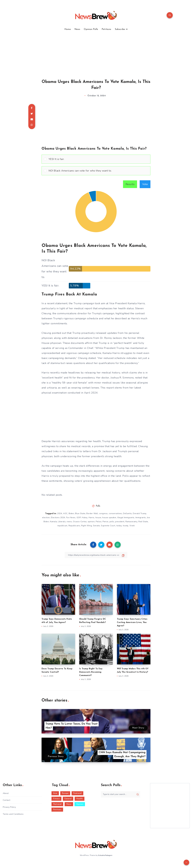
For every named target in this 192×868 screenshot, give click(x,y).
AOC (65, 513)
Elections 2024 (58, 518)
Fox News (71, 518)
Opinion (80, 804)
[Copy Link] (96, 555)
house (98, 518)
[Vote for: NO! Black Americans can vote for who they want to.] (96, 171)
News (77, 29)
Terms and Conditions (13, 814)
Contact (7, 800)
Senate (96, 526)
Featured (77, 793)
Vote (145, 184)
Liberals (62, 522)
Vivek (132, 526)
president (120, 522)
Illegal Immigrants (126, 518)
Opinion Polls (91, 29)
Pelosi (99, 522)
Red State (143, 522)
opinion (91, 522)
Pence (105, 522)
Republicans (74, 526)
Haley (85, 518)
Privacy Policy (9, 807)
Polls (98, 506)
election (46, 518)
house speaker (109, 518)
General (68, 799)
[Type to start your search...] (121, 794)
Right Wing (87, 526)
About (6, 793)
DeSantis (127, 513)
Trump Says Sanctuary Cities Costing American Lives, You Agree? (132, 622)
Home (68, 29)
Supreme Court (108, 526)
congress (103, 513)
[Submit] (138, 794)
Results (130, 184)
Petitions (106, 29)
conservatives (115, 513)
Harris (91, 518)
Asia (55, 793)
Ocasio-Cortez (80, 522)
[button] (98, 159)
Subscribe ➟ (121, 29)
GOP (79, 518)
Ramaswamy (131, 522)
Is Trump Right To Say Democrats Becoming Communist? (91, 672)
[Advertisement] (96, 52)
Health (80, 799)
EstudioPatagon (105, 855)
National (57, 804)
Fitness (57, 799)
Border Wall (92, 513)
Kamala (53, 522)
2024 (60, 513)
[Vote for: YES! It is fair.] (96, 159)
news (69, 522)
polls (112, 522)
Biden (71, 513)
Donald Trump (140, 513)
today (119, 526)
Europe (65, 793)
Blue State (80, 513)
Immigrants (141, 518)
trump (126, 526)
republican (62, 526)
